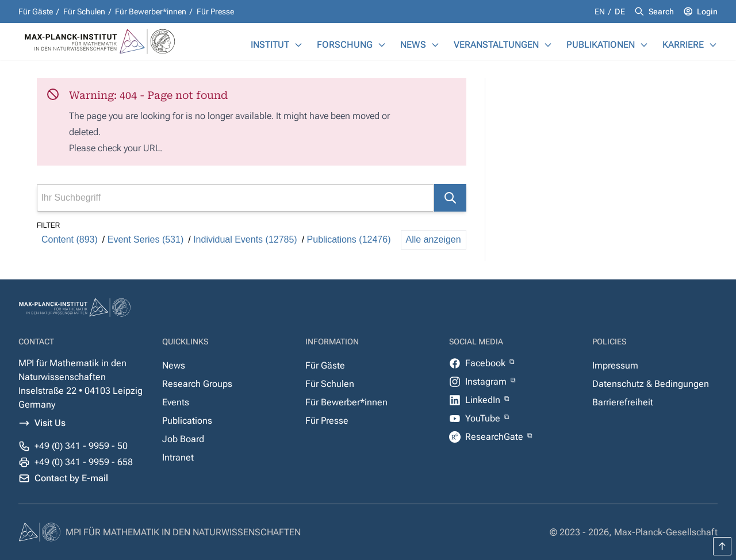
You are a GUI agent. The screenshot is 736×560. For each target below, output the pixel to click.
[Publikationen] (644, 45)
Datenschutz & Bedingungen (651, 384)
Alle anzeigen (434, 239)
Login (707, 11)
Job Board (183, 439)
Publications (187, 421)
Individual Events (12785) (245, 239)
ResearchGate (495, 437)
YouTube (484, 418)
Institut (270, 45)
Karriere (683, 45)
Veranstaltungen (496, 45)
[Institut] (298, 45)
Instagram (487, 381)
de (620, 11)
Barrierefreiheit (623, 402)
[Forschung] (382, 45)
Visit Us (50, 423)
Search (661, 11)
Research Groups (197, 384)
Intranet (178, 457)
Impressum (615, 365)
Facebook (486, 363)
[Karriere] (713, 45)
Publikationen (601, 45)
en (601, 11)
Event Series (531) (146, 239)
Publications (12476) (349, 239)
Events (176, 402)
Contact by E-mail (71, 478)
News (413, 45)
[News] (435, 45)
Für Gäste (36, 11)
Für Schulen (84, 11)
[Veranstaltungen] (548, 45)
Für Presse (215, 11)
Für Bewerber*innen (151, 11)
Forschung (345, 45)
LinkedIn (484, 400)
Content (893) (70, 239)
